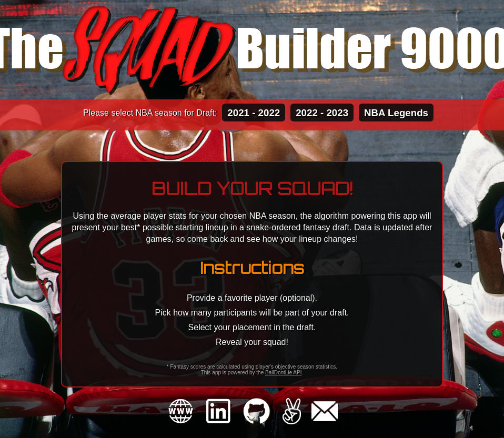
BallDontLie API (284, 373)
